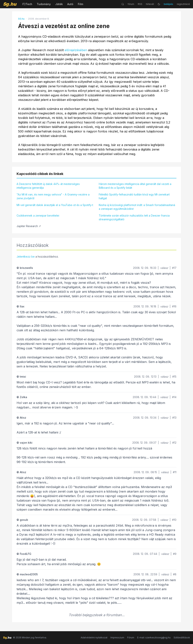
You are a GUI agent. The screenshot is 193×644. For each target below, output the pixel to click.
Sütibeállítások (182, 638)
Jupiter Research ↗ (29, 226)
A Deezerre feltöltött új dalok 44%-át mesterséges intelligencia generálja (48, 186)
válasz (164, 268)
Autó (70, 4)
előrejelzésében (76, 50)
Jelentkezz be (26, 257)
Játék (59, 4)
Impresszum (117, 638)
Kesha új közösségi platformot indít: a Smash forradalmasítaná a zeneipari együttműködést (137, 207)
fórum (131, 4)
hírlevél (150, 4)
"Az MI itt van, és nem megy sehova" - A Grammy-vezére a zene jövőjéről (53, 196)
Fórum (131, 638)
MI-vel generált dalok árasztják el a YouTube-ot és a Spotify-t (55, 205)
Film (80, 4)
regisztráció (183, 4)
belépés (168, 4)
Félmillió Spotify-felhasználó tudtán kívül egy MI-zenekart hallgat (134, 196)
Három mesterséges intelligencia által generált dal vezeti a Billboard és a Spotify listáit (135, 186)
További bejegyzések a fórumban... (97, 615)
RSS (140, 4)
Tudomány (44, 4)
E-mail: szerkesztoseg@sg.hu (154, 638)
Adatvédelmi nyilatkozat (94, 638)
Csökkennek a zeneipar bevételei (38, 216)
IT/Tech (27, 4)
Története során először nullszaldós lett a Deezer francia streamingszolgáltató (134, 217)
